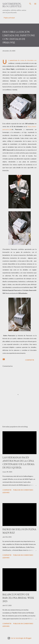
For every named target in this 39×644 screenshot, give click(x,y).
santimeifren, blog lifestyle (12, 5)
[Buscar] (30, 4)
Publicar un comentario (23, 490)
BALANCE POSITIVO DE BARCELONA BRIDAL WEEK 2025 (18, 598)
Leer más (6, 493)
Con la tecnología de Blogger (20, 638)
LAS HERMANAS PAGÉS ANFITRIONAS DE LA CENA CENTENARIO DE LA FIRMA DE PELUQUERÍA (18, 462)
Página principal (9, 18)
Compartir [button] (30, 360)
